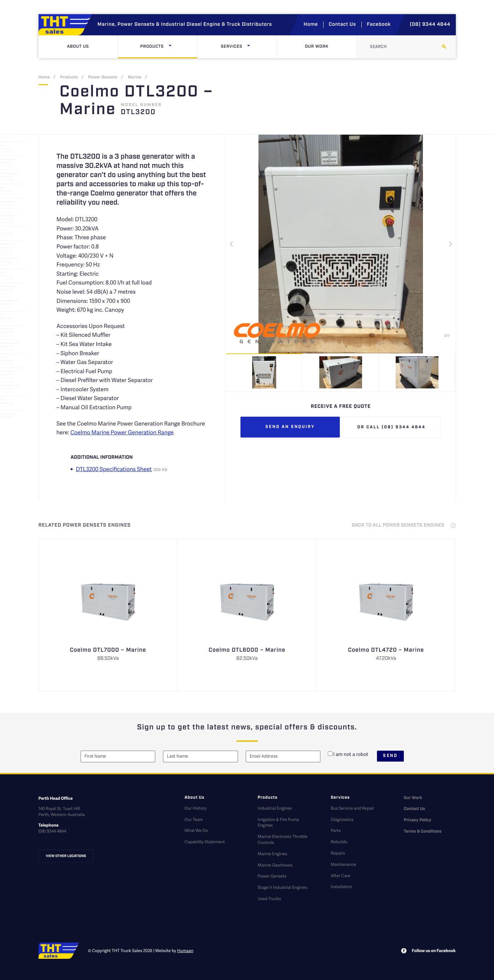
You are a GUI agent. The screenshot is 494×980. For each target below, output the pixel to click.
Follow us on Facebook (434, 950)
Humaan (185, 950)
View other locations (66, 856)
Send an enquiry (290, 427)
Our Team (194, 819)
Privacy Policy (418, 820)
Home (311, 25)
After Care (340, 876)
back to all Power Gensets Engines (398, 526)
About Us (78, 47)
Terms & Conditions (423, 832)
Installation (341, 887)
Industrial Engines (275, 808)
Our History (196, 808)
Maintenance (343, 864)
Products (167, 47)
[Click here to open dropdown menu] (170, 47)
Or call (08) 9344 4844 (391, 427)
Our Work (317, 47)
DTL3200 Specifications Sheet (114, 469)
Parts (336, 830)
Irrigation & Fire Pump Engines (278, 822)
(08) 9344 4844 (430, 25)
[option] (341, 244)
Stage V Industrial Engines (282, 887)
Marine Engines (272, 854)
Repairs (338, 853)
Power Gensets (103, 78)
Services (246, 47)
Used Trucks (269, 899)
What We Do (196, 830)
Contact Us (342, 25)
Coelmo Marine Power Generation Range (122, 432)
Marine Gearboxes (275, 865)
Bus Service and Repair (352, 808)
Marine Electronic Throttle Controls (282, 839)
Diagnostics (342, 819)
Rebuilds (339, 842)
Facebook (379, 25)
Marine (135, 78)
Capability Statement (205, 842)
